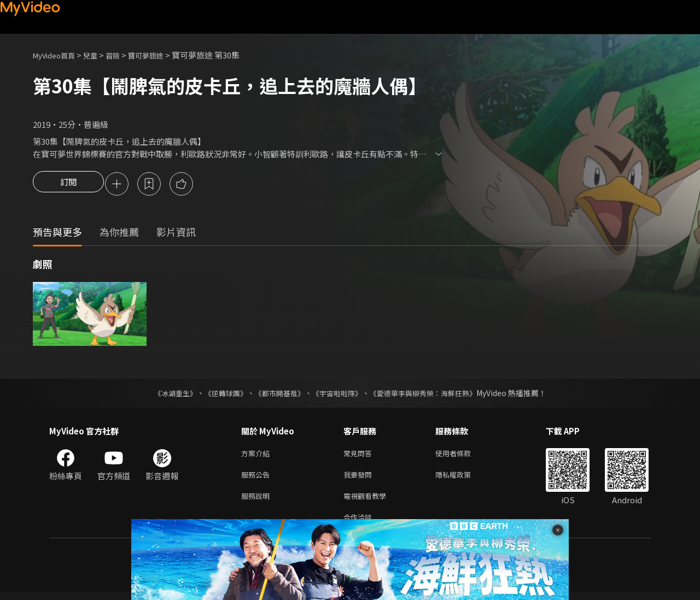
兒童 (99, 55)
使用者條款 (462, 455)
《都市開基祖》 (277, 395)
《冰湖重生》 (166, 395)
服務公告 (258, 478)
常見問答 (360, 455)
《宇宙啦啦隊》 (338, 395)
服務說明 (258, 501)
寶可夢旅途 (161, 55)
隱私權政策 (462, 478)
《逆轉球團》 (219, 395)
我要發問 (360, 478)
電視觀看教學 (368, 501)
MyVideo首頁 (58, 55)
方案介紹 (258, 455)
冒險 (124, 55)
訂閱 (68, 185)
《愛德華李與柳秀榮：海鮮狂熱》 (430, 395)
